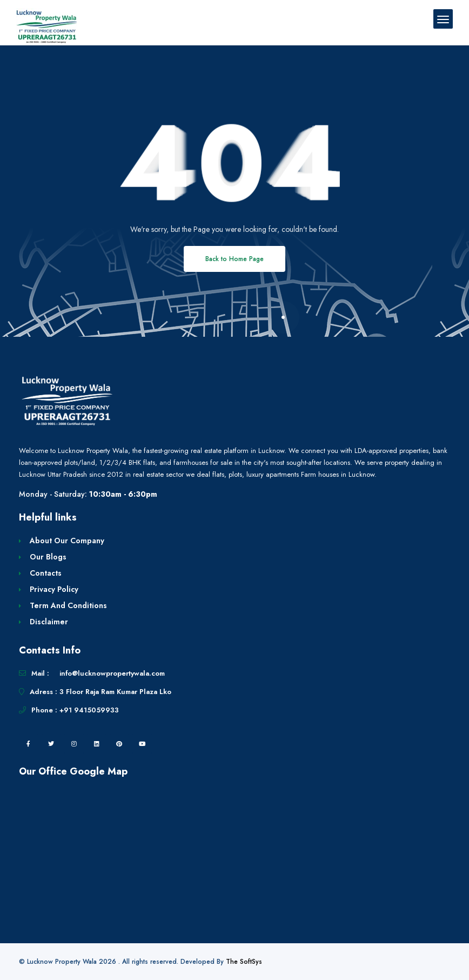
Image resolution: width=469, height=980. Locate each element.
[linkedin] (97, 744)
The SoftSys (244, 962)
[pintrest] (119, 744)
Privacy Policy (54, 589)
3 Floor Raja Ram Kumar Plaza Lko (115, 692)
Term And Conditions (68, 605)
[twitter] (51, 744)
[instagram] (74, 744)
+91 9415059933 (89, 710)
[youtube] (142, 744)
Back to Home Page (234, 259)
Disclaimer (49, 622)
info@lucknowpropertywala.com (112, 673)
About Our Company (67, 541)
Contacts (46, 573)
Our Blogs (48, 557)
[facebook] (29, 744)
